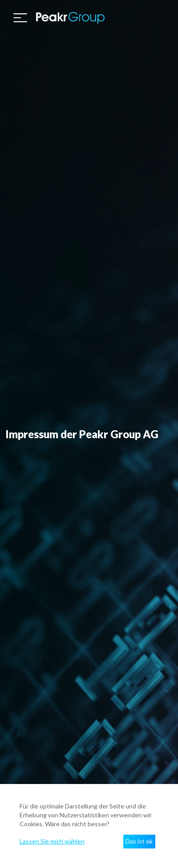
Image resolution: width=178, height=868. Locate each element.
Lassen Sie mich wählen (52, 841)
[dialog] (89, 826)
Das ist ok (139, 841)
